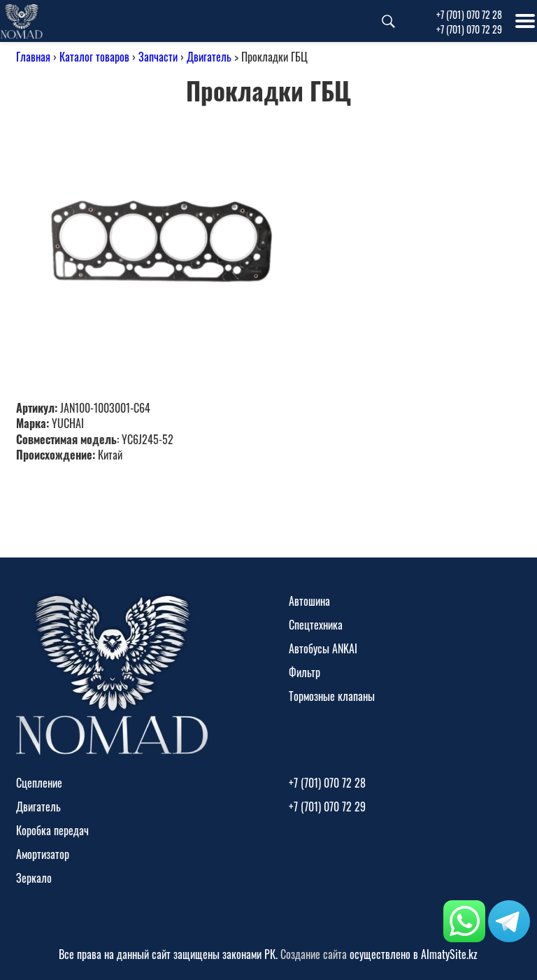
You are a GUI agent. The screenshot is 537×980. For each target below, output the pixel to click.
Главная (33, 57)
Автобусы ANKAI (323, 648)
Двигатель (209, 57)
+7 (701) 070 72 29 (469, 29)
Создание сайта (314, 954)
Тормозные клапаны (332, 696)
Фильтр (305, 672)
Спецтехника (316, 625)
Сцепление (39, 783)
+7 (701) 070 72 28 (469, 14)
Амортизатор (43, 854)
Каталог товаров (94, 57)
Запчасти (158, 57)
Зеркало (34, 878)
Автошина (309, 601)
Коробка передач (52, 830)
